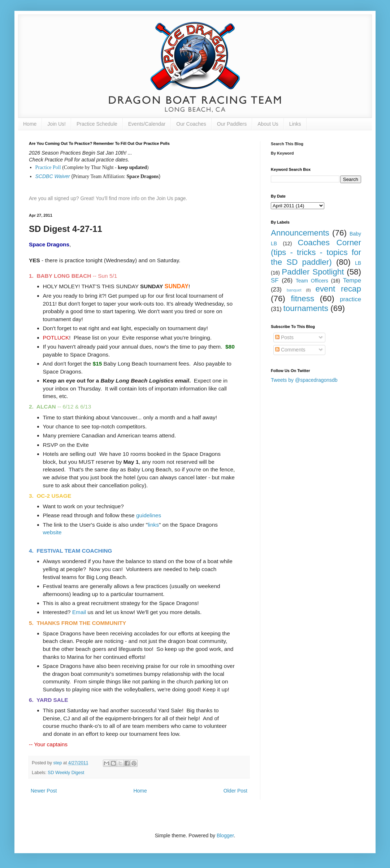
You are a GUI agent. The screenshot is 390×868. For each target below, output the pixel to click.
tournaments (306, 308)
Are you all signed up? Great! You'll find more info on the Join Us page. (108, 198)
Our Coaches (191, 124)
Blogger (225, 835)
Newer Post (44, 791)
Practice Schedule (97, 124)
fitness (302, 299)
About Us (268, 124)
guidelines (149, 515)
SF (275, 280)
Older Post (235, 791)
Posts (284, 337)
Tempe (352, 280)
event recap (338, 289)
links (153, 525)
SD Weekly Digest (66, 773)
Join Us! (57, 124)
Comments (290, 350)
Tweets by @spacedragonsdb (304, 380)
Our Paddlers (232, 124)
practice (350, 299)
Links (295, 124)
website (52, 532)
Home (30, 124)
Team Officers (312, 281)
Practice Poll (48, 167)
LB (358, 263)
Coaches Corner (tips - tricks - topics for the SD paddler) (316, 252)
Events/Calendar (147, 124)
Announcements (300, 233)
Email (79, 612)
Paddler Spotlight (313, 272)
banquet (294, 290)
